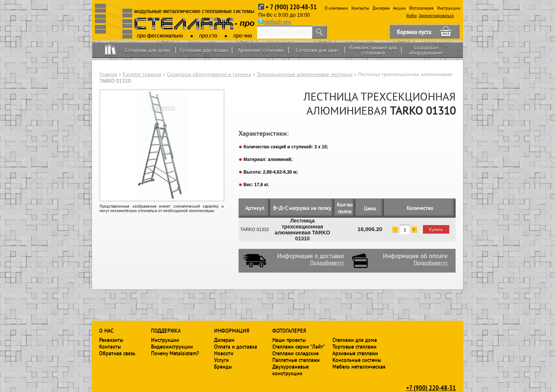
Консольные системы (357, 360)
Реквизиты (111, 340)
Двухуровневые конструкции (290, 370)
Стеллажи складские (295, 353)
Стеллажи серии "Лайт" (299, 346)
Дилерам (381, 8)
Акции (400, 8)
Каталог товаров (142, 74)
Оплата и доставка (236, 346)
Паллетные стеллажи (296, 360)
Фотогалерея (421, 8)
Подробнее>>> (327, 263)
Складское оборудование (426, 50)
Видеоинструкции (172, 346)
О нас (106, 330)
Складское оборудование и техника (209, 74)
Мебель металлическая (359, 366)
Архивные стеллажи (261, 50)
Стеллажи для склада (204, 50)
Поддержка (166, 330)
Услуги (221, 360)
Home (110, 50)
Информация (232, 330)
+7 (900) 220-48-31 (431, 388)
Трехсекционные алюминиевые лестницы (305, 74)
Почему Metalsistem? (175, 353)
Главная (108, 74)
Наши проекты (289, 340)
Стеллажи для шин (317, 50)
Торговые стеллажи (354, 346)
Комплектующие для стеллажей (373, 50)
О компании (336, 8)
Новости (224, 353)
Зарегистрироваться (436, 16)
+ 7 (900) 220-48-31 (291, 7)
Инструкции (449, 8)
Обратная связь (117, 353)
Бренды (223, 366)
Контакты (360, 8)
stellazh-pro (277, 22)
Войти (411, 16)
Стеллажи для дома (148, 50)
